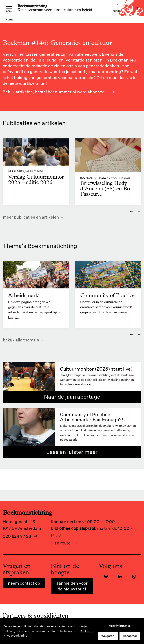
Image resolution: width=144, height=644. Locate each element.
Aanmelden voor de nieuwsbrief (72, 586)
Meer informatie (119, 626)
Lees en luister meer (72, 452)
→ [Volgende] (139, 211)
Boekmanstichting (32, 6)
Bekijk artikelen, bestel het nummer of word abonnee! (58, 92)
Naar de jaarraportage (72, 397)
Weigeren (108, 636)
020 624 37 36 (17, 536)
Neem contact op (24, 583)
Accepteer (130, 636)
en (136, 8)
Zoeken (118, 8)
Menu (9, 8)
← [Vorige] (131, 211)
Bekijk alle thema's (21, 340)
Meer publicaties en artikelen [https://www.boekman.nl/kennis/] (31, 217)
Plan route (61, 543)
